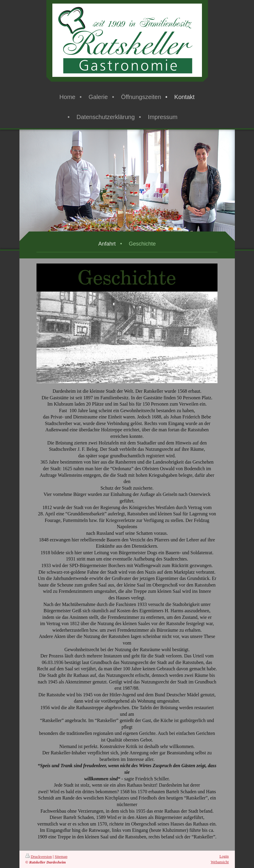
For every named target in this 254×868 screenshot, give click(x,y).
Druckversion (39, 856)
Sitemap (61, 856)
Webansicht (220, 862)
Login (224, 856)
